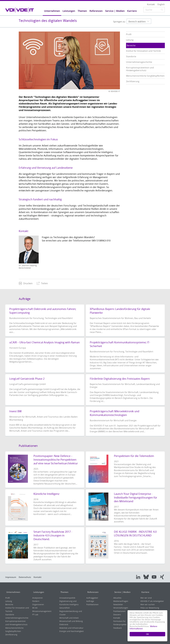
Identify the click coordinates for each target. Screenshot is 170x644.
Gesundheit (65, 608)
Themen (64, 592)
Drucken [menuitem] (26, 283)
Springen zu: (119, 22)
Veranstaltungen (121, 608)
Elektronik (64, 624)
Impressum (11, 577)
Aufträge (90, 601)
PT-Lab (35, 615)
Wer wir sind (146, 598)
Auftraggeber (92, 598)
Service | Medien (122, 592)
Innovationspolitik (67, 598)
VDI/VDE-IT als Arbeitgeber (152, 601)
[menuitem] (26, 283)
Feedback (117, 628)
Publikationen (92, 604)
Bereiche (9, 604)
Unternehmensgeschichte (17, 618)
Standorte (10, 615)
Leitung (9, 601)
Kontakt (41, 577)
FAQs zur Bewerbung (150, 608)
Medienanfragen (121, 601)
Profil (8, 598)
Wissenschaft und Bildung (71, 621)
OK (147, 634)
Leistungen (38, 592)
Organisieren (38, 604)
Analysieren (38, 598)
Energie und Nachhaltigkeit (72, 631)
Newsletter (118, 604)
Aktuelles (117, 598)
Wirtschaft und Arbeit (69, 618)
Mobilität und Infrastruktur (71, 628)
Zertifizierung (11, 635)
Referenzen (92, 592)
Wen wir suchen (148, 604)
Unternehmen (13, 592)
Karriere (145, 592)
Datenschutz (27, 577)
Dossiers (117, 615)
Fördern (36, 601)
